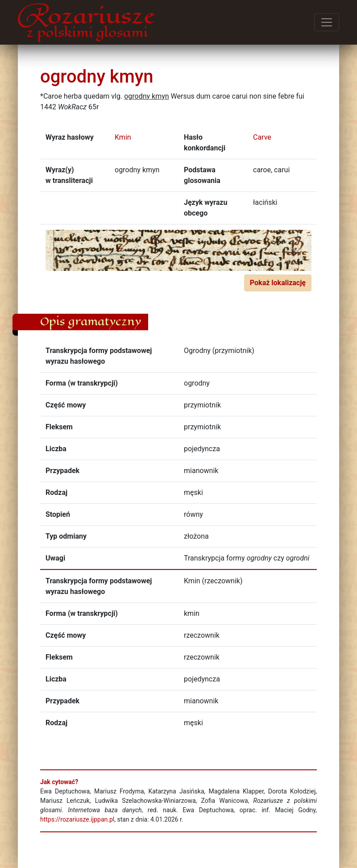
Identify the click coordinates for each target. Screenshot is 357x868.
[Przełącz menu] (327, 22)
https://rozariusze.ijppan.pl (77, 819)
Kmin (123, 137)
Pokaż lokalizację (278, 283)
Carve (262, 137)
